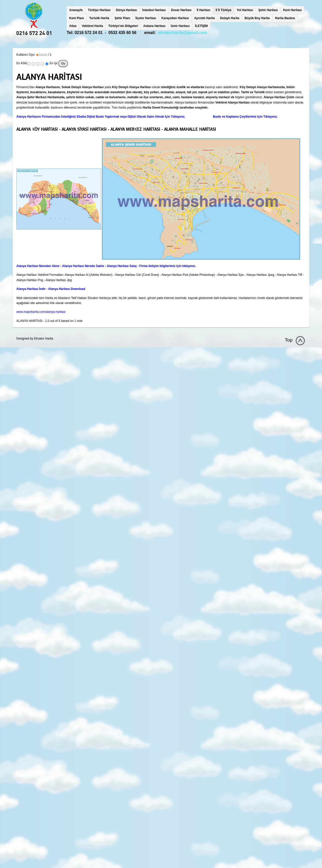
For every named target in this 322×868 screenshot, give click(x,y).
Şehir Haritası (268, 10)
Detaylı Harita (230, 18)
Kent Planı (77, 18)
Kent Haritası (292, 10)
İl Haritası (204, 10)
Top (289, 340)
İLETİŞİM (201, 26)
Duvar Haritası (181, 10)
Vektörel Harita (92, 26)
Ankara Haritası (154, 26)
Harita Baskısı (285, 18)
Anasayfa (76, 10)
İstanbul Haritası (154, 10)
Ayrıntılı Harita (205, 18)
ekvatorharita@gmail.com (183, 33)
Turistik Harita (99, 18)
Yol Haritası (245, 10)
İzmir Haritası (180, 26)
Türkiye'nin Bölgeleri (123, 26)
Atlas (73, 26)
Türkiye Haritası (99, 10)
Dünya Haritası (126, 10)
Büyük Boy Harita (257, 18)
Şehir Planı (123, 18)
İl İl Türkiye (224, 10)
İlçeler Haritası (146, 18)
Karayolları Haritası (175, 18)
